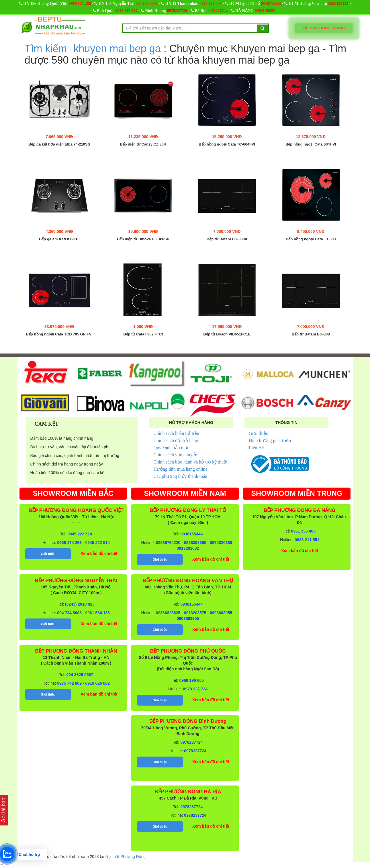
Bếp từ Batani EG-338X (227, 239)
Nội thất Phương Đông (125, 857)
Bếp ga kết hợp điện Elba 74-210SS (59, 144)
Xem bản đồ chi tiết (99, 553)
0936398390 (195, 543)
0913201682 (188, 548)
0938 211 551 (307, 540)
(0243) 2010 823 (80, 604)
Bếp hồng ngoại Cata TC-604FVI (227, 144)
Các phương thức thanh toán (181, 476)
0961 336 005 (304, 531)
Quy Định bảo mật (171, 448)
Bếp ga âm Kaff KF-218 (59, 239)
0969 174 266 (80, 4)
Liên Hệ (257, 448)
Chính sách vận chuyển (176, 455)
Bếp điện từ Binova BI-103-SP (143, 239)
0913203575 (195, 613)
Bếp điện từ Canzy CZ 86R (143, 144)
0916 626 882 (97, 683)
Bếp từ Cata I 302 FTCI (143, 334)
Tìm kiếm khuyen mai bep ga (94, 49)
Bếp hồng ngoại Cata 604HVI (311, 144)
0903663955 (221, 613)
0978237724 (177, 11)
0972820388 (221, 543)
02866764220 (168, 543)
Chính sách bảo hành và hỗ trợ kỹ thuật (191, 462)
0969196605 (265, 11)
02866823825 (168, 613)
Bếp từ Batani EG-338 (311, 334)
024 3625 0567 (80, 675)
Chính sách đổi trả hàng (176, 440)
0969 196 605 (192, 680)
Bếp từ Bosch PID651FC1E (227, 334)
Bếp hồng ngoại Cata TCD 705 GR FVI (59, 334)
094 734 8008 (147, 4)
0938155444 (271, 4)
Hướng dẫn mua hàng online (181, 469)
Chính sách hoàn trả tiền (176, 433)
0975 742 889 (211, 4)
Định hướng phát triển (270, 440)
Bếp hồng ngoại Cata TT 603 (311, 239)
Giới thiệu (259, 433)
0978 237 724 (127, 11)
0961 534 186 (97, 613)
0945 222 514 (80, 534)
